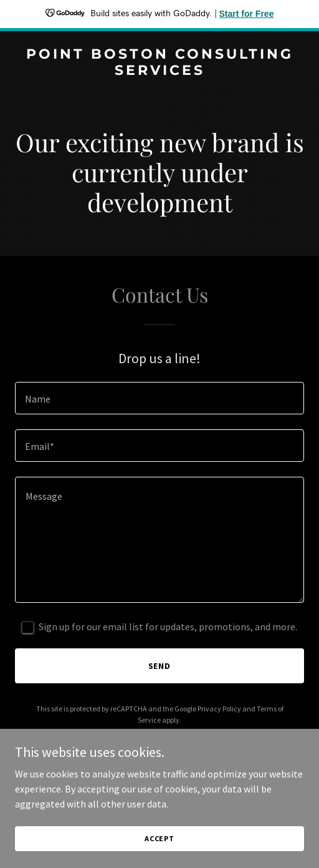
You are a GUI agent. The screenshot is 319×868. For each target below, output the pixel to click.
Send (160, 666)
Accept (159, 838)
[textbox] (159, 398)
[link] (159, 71)
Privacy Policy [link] (219, 709)
